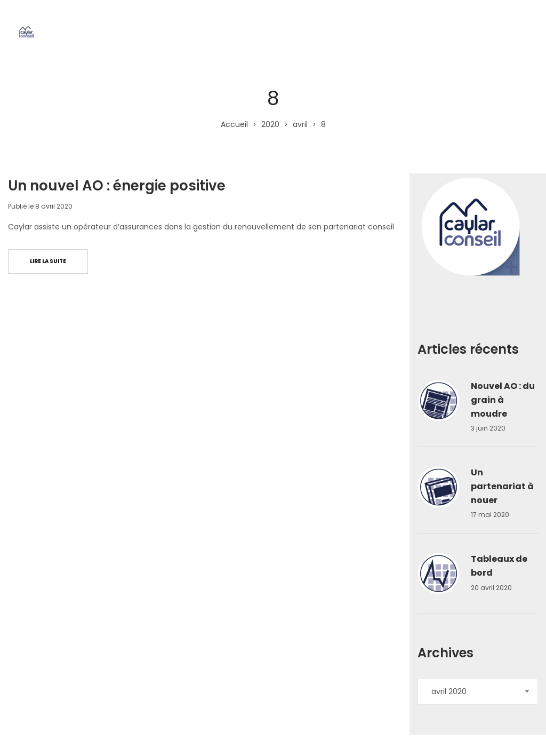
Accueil (234, 124)
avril (300, 124)
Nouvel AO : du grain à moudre (503, 400)
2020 (270, 124)
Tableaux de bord (499, 566)
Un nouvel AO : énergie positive (117, 186)
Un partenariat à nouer (502, 486)
